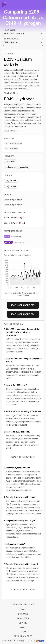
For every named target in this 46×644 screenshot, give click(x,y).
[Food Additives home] (4, 4)
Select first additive (10, 30)
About (23, 610)
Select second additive (11, 39)
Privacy (23, 627)
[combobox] (20, 34)
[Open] (41, 34)
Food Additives (10, 641)
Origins (23, 623)
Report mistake (23, 636)
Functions (23, 618)
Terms (23, 632)
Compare (23, 614)
